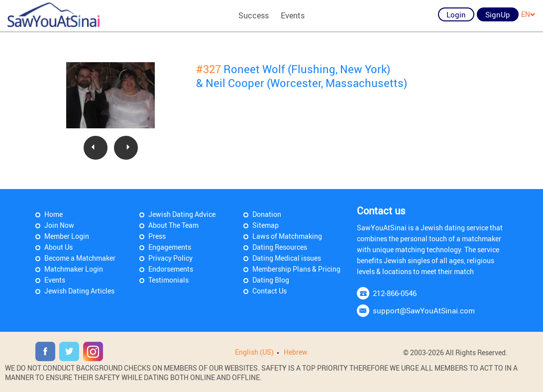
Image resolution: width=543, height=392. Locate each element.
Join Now (59, 225)
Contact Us (270, 291)
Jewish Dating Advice (182, 214)
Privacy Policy (170, 258)
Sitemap (266, 225)
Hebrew (296, 352)
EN (528, 14)
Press (157, 236)
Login (456, 14)
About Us (58, 247)
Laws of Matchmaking (287, 236)
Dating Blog (271, 280)
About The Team (173, 225)
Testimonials (168, 280)
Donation (267, 214)
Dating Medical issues (287, 258)
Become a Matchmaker (80, 258)
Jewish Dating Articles (79, 291)
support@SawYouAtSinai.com (424, 310)
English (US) (254, 352)
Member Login (67, 236)
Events (293, 15)
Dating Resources (280, 247)
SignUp (498, 14)
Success (254, 15)
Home (54, 214)
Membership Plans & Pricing (296, 269)
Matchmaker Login (74, 269)
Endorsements (171, 269)
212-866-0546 (395, 293)
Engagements (170, 247)
